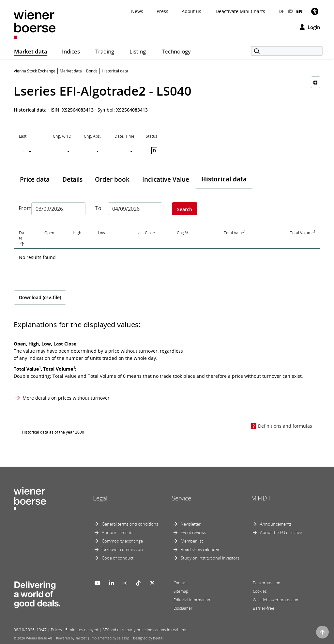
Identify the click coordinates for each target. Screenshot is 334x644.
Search (185, 209)
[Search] (287, 51)
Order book (112, 179)
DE (281, 11)
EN (299, 11)
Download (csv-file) (40, 297)
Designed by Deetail (149, 638)
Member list (192, 541)
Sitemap (181, 591)
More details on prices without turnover (66, 398)
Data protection (266, 583)
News (137, 11)
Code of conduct (118, 558)
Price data (35, 179)
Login (310, 27)
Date (22, 236)
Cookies (260, 591)
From (23, 208)
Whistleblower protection (275, 600)
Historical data (224, 179)
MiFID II (261, 498)
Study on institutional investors (210, 558)
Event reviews (193, 532)
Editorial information (192, 600)
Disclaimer (183, 608)
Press (162, 11)
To (98, 208)
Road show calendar (200, 549)
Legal (100, 498)
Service (182, 498)
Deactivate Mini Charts (240, 11)
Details (72, 179)
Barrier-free (264, 608)
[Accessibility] (315, 11)
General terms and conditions (130, 524)
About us (191, 11)
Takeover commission (122, 549)
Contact (180, 583)
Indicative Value (166, 179)
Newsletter (191, 524)
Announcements (118, 532)
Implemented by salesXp (110, 638)
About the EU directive (281, 532)
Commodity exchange (122, 541)
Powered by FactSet (71, 638)
